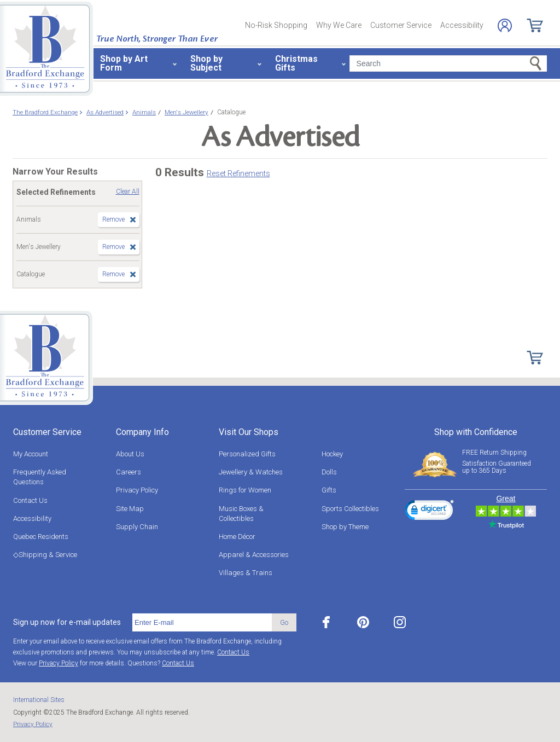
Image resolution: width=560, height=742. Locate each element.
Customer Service (401, 25)
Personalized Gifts (247, 454)
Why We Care (339, 25)
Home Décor (237, 537)
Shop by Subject (206, 63)
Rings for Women (245, 490)
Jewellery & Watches (251, 472)
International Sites (39, 700)
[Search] (448, 63)
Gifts (329, 490)
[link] (429, 512)
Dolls (329, 472)
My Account (31, 454)
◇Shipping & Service (45, 555)
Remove (113, 219)
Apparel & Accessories (254, 555)
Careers (129, 472)
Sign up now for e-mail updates (67, 622)
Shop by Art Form (124, 63)
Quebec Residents (41, 537)
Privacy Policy (137, 490)
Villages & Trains (246, 573)
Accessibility (462, 25)
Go (284, 622)
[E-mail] (202, 623)
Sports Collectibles (350, 509)
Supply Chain (137, 527)
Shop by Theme (345, 527)
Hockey (332, 454)
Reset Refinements (238, 173)
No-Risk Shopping (276, 25)
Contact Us (30, 500)
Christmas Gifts (296, 63)
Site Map (130, 509)
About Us (130, 454)
